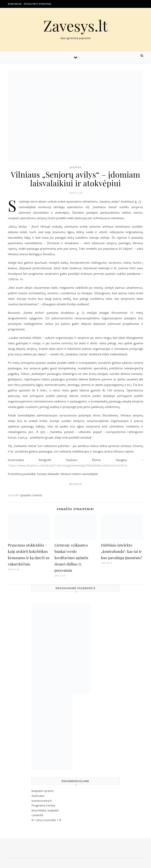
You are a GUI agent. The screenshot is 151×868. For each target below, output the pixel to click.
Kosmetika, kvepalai (45, 810)
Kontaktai (15, 4)
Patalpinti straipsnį (38, 4)
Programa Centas (43, 805)
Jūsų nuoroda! (46, 820)
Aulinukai (38, 796)
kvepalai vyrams (43, 791)
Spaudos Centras (31, 495)
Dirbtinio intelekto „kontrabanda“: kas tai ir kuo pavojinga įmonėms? (122, 551)
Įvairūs (76, 167)
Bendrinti (75, 484)
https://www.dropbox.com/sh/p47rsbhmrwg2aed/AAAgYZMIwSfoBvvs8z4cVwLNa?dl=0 (68, 465)
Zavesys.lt (75, 26)
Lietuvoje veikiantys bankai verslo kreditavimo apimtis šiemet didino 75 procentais (71, 558)
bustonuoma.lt (42, 801)
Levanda (37, 815)
